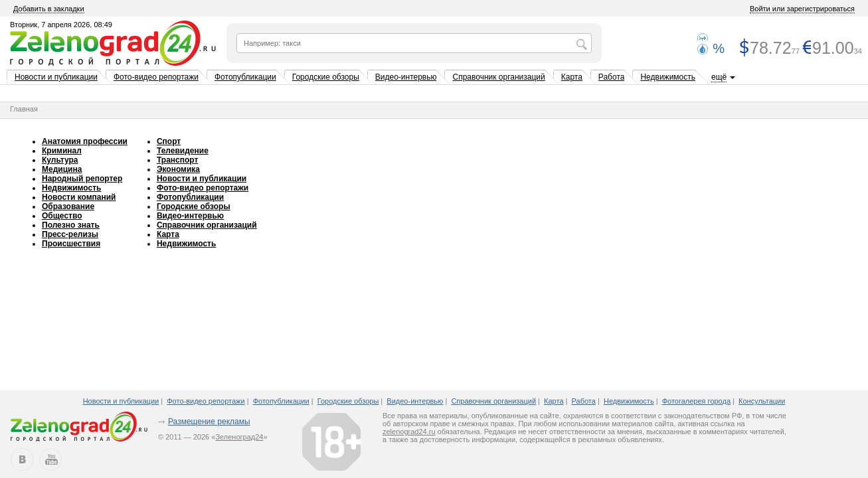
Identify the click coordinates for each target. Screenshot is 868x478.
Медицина (62, 169)
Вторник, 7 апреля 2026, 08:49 (61, 25)
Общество (62, 216)
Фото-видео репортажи (156, 77)
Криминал (62, 151)
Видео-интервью (406, 77)
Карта (572, 77)
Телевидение (183, 151)
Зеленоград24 (239, 437)
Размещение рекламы (209, 422)
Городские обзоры (326, 77)
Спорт (169, 141)
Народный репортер (82, 179)
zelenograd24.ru (409, 432)
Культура (60, 160)
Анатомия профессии (85, 141)
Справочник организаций (498, 77)
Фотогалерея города (696, 401)
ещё (719, 77)
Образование (68, 206)
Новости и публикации (56, 77)
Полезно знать (71, 225)
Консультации (762, 401)
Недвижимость (668, 77)
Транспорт (177, 160)
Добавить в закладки (49, 9)
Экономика (178, 169)
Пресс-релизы (70, 234)
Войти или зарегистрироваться (802, 9)
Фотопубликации (245, 77)
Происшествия (71, 244)
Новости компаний (79, 197)
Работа (612, 77)
